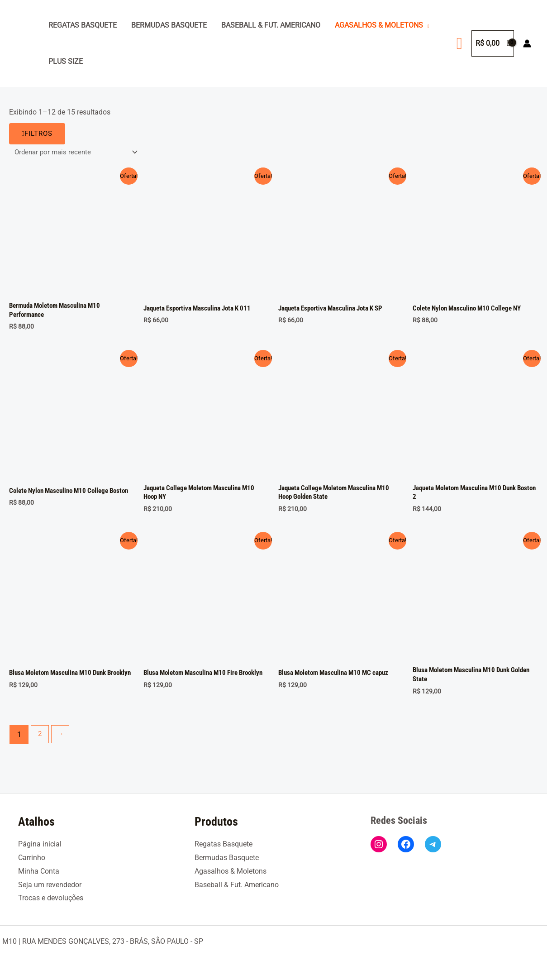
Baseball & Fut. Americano (271, 25)
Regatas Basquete (83, 25)
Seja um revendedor (50, 885)
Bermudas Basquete (169, 25)
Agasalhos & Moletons (379, 25)
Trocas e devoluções (51, 898)
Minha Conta (39, 871)
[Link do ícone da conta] (527, 43)
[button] (459, 43)
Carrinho (32, 858)
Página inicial (40, 844)
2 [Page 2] (40, 739)
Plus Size (66, 61)
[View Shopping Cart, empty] (493, 43)
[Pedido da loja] (78, 152)
